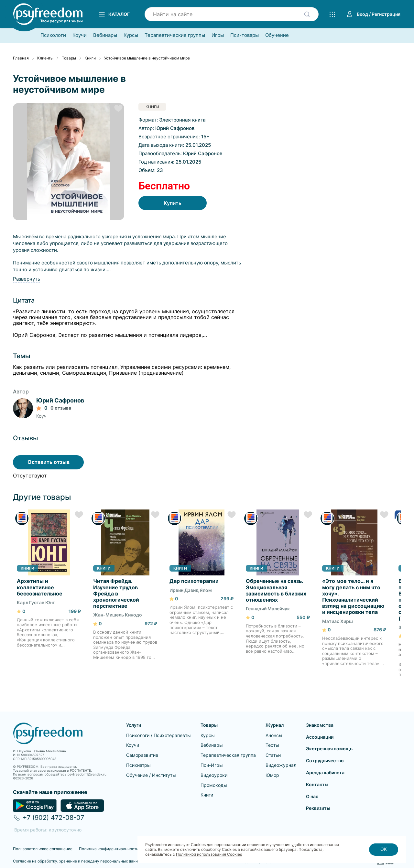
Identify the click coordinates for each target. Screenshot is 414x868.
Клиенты (45, 58)
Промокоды (214, 785)
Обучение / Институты (151, 775)
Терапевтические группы (175, 35)
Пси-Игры (212, 765)
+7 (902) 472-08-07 (53, 818)
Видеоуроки (214, 775)
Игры (218, 35)
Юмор (272, 775)
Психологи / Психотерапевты (158, 735)
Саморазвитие (142, 755)
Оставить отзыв (49, 462)
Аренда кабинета (325, 772)
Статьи (273, 755)
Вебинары (105, 35)
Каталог (114, 14)
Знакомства (320, 725)
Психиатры (138, 765)
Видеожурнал (281, 765)
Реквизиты (318, 808)
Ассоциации (320, 737)
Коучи (80, 35)
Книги (90, 58)
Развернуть (27, 279)
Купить (172, 203)
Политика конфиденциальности (109, 849)
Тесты (272, 745)
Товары (69, 58)
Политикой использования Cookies (209, 854)
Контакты (317, 784)
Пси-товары (245, 35)
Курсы (131, 35)
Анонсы (274, 735)
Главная (21, 58)
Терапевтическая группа (228, 755)
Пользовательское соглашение (43, 849)
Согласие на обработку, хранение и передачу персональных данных (78, 861)
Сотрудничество (325, 761)
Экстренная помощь (329, 749)
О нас (312, 796)
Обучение (277, 35)
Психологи (53, 35)
